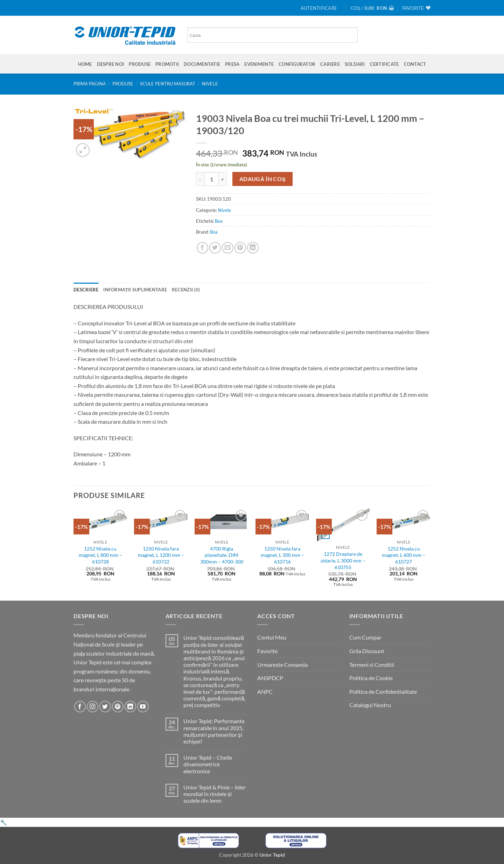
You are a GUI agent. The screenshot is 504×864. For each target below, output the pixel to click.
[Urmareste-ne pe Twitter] (105, 707)
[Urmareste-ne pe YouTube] (143, 707)
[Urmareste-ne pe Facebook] (80, 707)
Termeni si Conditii (372, 665)
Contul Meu (272, 637)
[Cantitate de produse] (211, 179)
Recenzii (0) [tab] (186, 290)
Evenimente (259, 64)
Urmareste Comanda (282, 665)
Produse (140, 64)
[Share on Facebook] (202, 248)
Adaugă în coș (263, 179)
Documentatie (202, 64)
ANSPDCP (270, 678)
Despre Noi (111, 64)
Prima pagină (90, 84)
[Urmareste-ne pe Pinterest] (118, 707)
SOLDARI (355, 64)
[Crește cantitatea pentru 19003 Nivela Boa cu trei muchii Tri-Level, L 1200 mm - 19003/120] (223, 179)
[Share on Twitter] (215, 248)
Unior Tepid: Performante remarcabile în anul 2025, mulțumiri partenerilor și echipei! (214, 731)
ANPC (265, 692)
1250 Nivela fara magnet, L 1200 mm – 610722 (161, 555)
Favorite (267, 651)
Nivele (210, 84)
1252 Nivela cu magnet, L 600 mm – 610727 (404, 555)
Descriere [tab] (86, 290)
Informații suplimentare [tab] (135, 290)
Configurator (297, 64)
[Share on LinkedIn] (253, 248)
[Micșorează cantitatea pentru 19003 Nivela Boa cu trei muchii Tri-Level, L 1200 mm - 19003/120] (200, 179)
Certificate (384, 64)
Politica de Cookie (371, 678)
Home (85, 64)
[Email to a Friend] (228, 248)
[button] (319, 8)
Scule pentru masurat (168, 84)
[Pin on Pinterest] (240, 248)
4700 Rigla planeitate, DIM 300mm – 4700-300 (222, 555)
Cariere (330, 64)
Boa (219, 221)
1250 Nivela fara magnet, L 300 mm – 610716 (282, 555)
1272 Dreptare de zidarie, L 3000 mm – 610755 (343, 560)
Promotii (167, 64)
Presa (232, 64)
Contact (415, 64)
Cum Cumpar (365, 637)
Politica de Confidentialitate (383, 692)
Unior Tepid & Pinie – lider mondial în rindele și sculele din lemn (215, 794)
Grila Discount (367, 651)
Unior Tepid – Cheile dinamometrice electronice (208, 764)
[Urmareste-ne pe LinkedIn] (130, 707)
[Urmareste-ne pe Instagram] (93, 707)
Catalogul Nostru (370, 705)
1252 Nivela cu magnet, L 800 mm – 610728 (100, 555)
